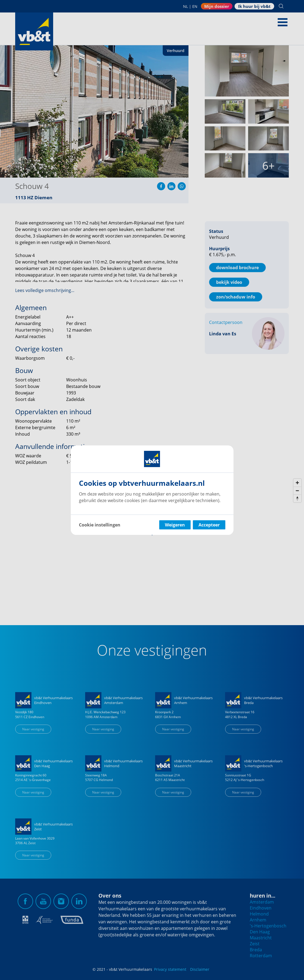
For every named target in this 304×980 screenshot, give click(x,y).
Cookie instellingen (100, 525)
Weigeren (175, 525)
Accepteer (209, 525)
